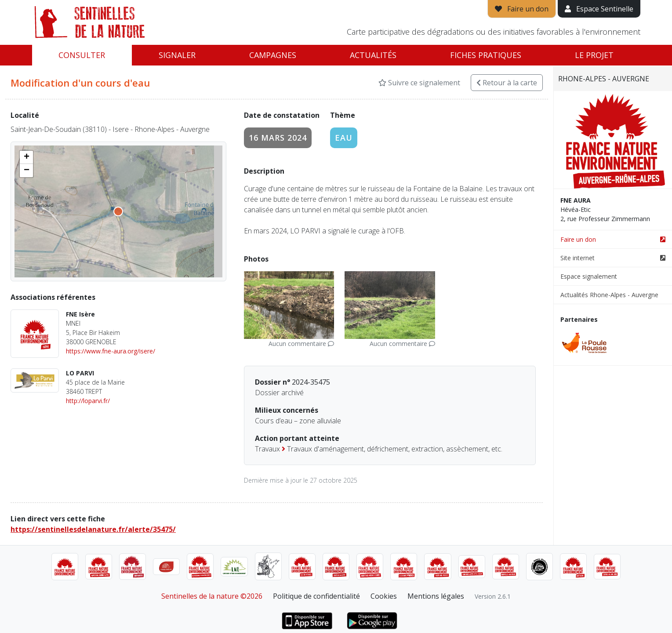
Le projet (594, 55)
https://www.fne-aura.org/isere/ (111, 351)
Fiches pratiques (486, 55)
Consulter (82, 55)
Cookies (384, 596)
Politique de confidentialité (316, 596)
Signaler (177, 55)
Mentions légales (436, 596)
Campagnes (273, 55)
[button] (26, 157)
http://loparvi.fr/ (88, 401)
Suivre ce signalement (419, 83)
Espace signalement (589, 276)
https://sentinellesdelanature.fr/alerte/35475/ (93, 529)
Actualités (373, 55)
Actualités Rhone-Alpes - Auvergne (609, 295)
